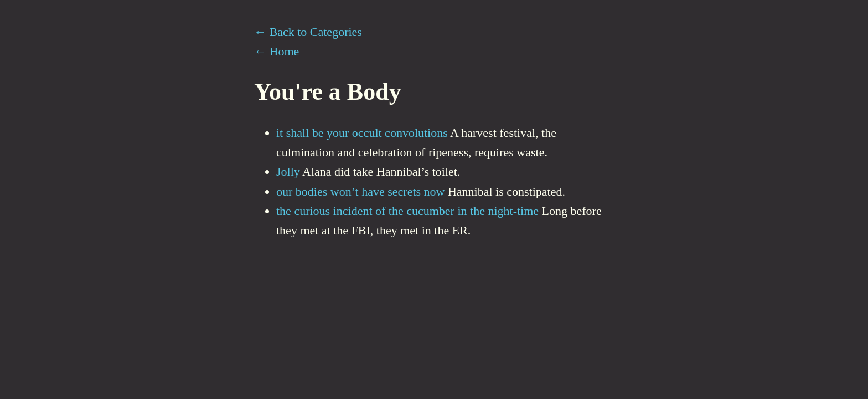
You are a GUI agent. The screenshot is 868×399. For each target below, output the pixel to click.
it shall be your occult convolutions (362, 133)
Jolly (288, 172)
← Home (277, 51)
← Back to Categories (308, 32)
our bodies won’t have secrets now (360, 191)
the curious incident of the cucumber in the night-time (407, 211)
